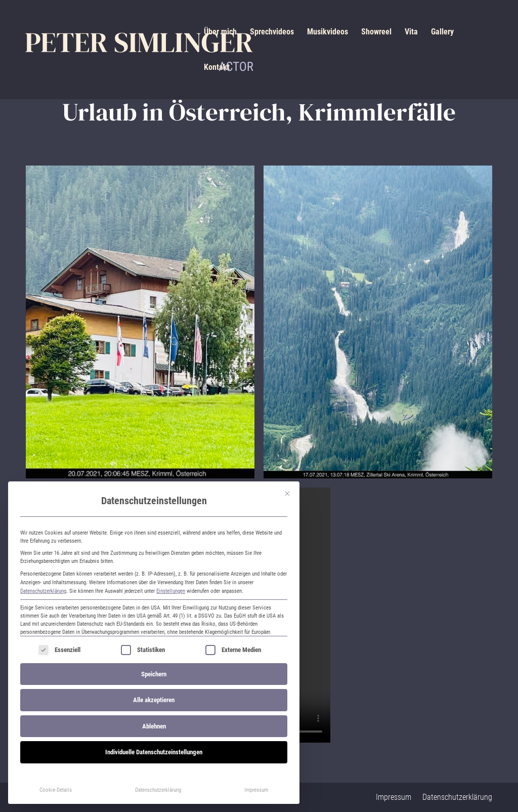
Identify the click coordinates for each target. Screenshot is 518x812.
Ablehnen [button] (154, 726)
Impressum (256, 790)
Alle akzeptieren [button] (154, 700)
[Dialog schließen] (287, 494)
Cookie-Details (56, 790)
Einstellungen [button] (171, 591)
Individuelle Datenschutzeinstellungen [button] (154, 752)
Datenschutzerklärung (43, 591)
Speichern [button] (154, 674)
